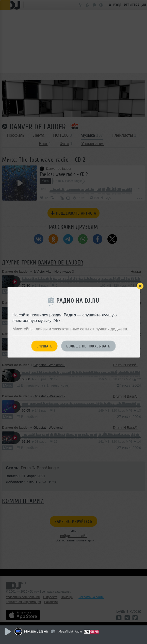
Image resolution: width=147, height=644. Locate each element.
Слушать (45, 346)
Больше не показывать (88, 346)
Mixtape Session (36, 631)
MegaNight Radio (70, 631)
